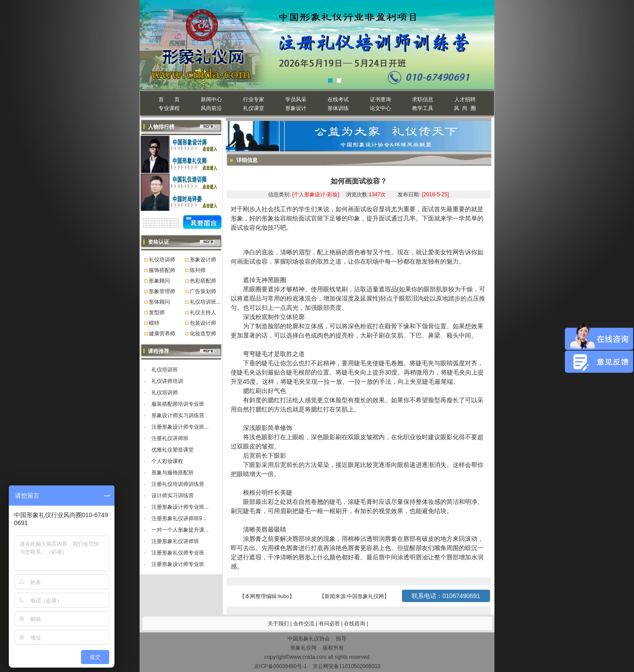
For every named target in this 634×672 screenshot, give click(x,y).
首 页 (169, 99)
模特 (154, 323)
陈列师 (198, 270)
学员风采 (296, 99)
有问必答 (330, 624)
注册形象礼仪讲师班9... (179, 518)
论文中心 (380, 108)
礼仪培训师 (162, 260)
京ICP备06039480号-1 (280, 666)
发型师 (157, 312)
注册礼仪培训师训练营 (178, 484)
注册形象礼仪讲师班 (175, 541)
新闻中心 (211, 99)
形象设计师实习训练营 (178, 415)
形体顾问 (159, 302)
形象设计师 (203, 260)
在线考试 (338, 99)
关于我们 (278, 624)
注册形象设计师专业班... (180, 427)
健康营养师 (162, 334)
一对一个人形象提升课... (180, 530)
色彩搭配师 (203, 281)
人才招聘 (465, 99)
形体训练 (338, 108)
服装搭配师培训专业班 (178, 404)
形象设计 (296, 108)
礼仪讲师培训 (167, 381)
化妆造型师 (203, 334)
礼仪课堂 (254, 108)
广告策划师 (203, 291)
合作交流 (304, 624)
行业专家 (254, 99)
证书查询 (380, 99)
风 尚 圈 (465, 108)
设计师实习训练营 (173, 496)
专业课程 (169, 108)
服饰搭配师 (162, 270)
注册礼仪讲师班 (170, 438)
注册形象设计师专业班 (178, 564)
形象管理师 (162, 291)
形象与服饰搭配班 (173, 473)
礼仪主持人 (203, 312)
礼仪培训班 (165, 370)
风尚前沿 (211, 108)
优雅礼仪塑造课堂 (173, 450)
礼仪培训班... (205, 302)
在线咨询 (355, 624)
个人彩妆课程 (167, 461)
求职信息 (423, 99)
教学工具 (423, 108)
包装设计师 (203, 323)
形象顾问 (159, 281)
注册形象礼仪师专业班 (178, 553)
